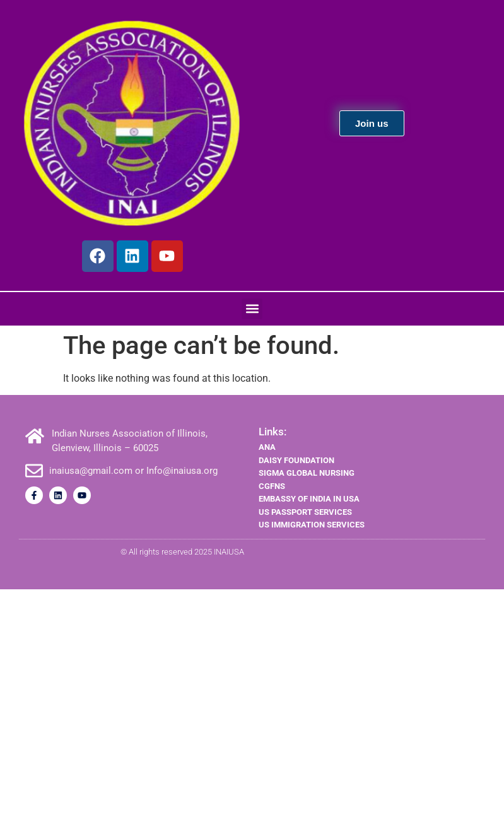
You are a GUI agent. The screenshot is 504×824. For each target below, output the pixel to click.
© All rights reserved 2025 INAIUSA (182, 552)
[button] (252, 309)
